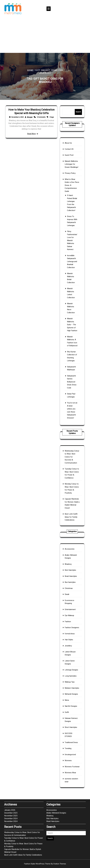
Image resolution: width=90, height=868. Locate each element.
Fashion (70, 641)
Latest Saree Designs (71, 664)
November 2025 (11, 779)
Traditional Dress (72, 709)
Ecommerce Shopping (71, 630)
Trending (70, 712)
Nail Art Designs (71, 688)
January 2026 (10, 774)
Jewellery (70, 654)
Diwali (69, 626)
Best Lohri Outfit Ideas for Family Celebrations (72, 503)
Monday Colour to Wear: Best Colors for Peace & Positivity (23, 809)
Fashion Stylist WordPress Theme (45, 864)
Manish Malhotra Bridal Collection (71, 280)
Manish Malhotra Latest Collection (71, 288)
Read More (31, 129)
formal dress (71, 648)
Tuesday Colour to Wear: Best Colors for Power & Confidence (24, 803)
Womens (70, 719)
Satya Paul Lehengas (72, 345)
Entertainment (71, 634)
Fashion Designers (72, 644)
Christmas (70, 622)
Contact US (70, 207)
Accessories (71, 600)
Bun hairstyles (71, 619)
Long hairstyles (71, 671)
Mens (69, 685)
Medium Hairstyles (72, 678)
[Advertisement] (45, 35)
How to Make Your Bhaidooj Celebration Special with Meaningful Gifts (31, 116)
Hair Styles (70, 651)
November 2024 (11, 785)
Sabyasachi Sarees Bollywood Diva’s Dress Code (72, 338)
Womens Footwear (72, 722)
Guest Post (70, 211)
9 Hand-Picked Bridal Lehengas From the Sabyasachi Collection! (72, 238)
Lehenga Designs (72, 668)
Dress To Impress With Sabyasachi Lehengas (72, 248)
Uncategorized (71, 715)
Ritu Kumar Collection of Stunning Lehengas (72, 323)
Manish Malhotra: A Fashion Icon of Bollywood (72, 315)
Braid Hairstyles (71, 615)
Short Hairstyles (71, 700)
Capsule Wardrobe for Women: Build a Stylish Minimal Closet (23, 814)
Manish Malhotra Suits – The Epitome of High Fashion (72, 306)
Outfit (69, 692)
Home (30, 70)
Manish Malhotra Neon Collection (71, 296)
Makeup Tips (71, 675)
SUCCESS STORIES (70, 704)
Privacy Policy (71, 221)
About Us (70, 204)
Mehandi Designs (72, 681)
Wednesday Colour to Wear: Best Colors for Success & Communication (72, 469)
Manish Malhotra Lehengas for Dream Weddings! (72, 216)
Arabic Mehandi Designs (71, 605)
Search (76, 112)
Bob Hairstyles (71, 612)
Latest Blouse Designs (71, 659)
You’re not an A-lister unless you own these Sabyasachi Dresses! (72, 354)
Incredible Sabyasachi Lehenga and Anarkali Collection (72, 270)
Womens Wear (71, 726)
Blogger (30, 119)
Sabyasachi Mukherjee (72, 330)
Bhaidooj (70, 609)
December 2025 (11, 776)
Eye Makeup (71, 638)
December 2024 (11, 782)
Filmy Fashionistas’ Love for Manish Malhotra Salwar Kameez (72, 259)
